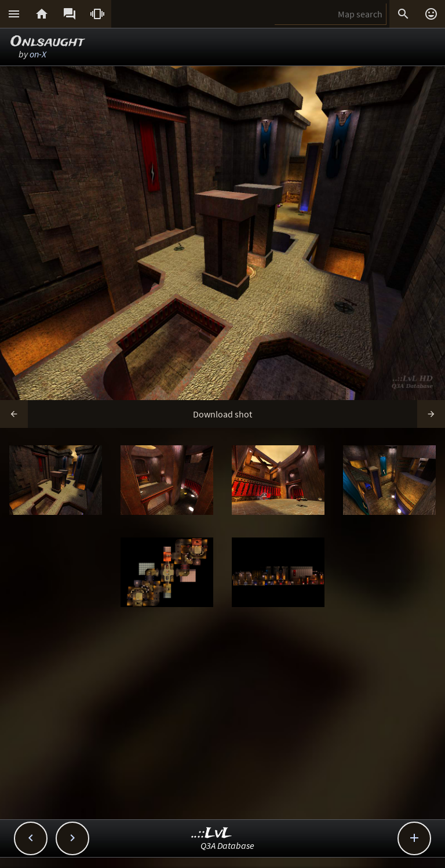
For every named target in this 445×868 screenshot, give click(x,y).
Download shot (222, 414)
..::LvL (212, 834)
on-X (38, 54)
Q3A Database (227, 845)
